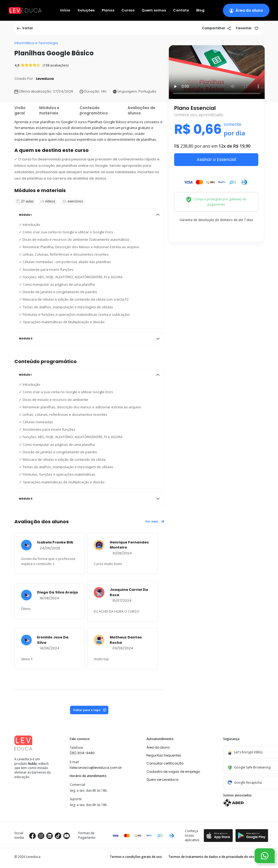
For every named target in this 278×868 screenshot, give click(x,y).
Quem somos (154, 11)
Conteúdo (94, 111)
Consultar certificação (165, 763)
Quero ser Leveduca (162, 780)
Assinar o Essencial (216, 159)
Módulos (49, 111)
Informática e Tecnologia (36, 43)
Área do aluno (158, 747)
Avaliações (141, 111)
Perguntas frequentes (164, 755)
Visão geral (20, 111)
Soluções (86, 11)
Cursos (128, 11)
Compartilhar (216, 28)
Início (65, 11)
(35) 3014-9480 (82, 753)
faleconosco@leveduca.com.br (96, 768)
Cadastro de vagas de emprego (173, 772)
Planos (108, 11)
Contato (181, 11)
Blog (200, 11)
